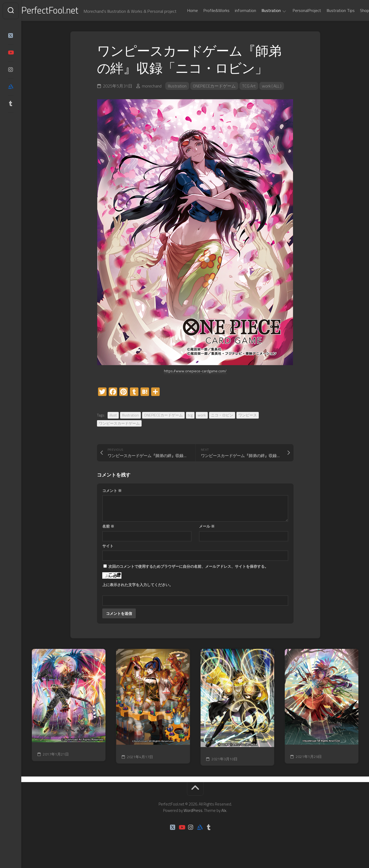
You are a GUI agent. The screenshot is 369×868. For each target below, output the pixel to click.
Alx (224, 823)
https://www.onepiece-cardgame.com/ (195, 384)
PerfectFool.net (62, 11)
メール (207, 539)
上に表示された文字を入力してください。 (138, 598)
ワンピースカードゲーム (119, 436)
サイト (108, 559)
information (235, 24)
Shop (354, 24)
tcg (190, 428)
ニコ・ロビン (222, 428)
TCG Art (250, 99)
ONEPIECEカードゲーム (215, 99)
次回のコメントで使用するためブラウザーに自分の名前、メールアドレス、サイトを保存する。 (188, 579)
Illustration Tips (330, 24)
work (202, 428)
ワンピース (248, 428)
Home (182, 24)
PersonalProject (296, 24)
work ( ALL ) (273, 99)
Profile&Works (206, 24)
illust (113, 428)
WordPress (193, 823)
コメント (112, 503)
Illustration (260, 25)
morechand (152, 99)
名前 (108, 539)
